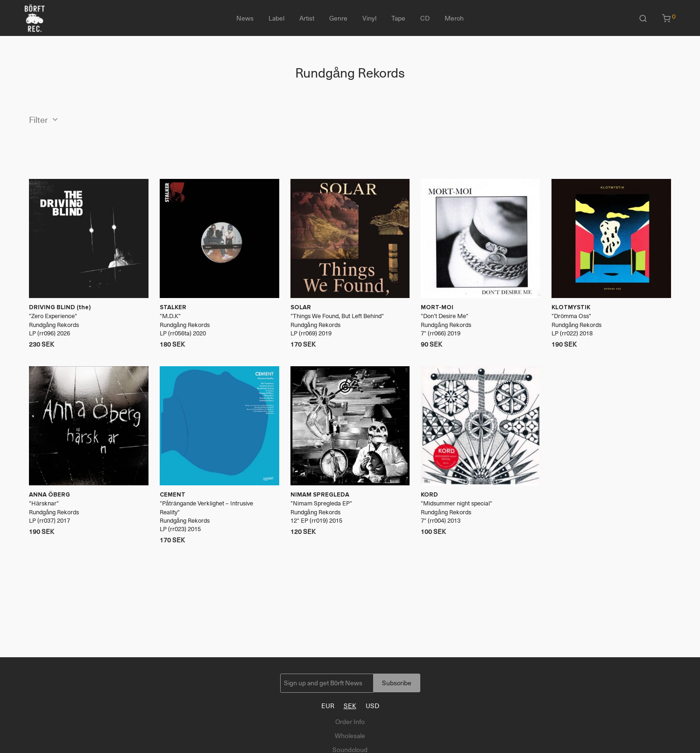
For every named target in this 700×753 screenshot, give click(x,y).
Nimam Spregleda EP (321, 503)
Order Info (350, 722)
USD (372, 706)
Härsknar (44, 503)
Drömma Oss (571, 316)
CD (425, 18)
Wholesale (350, 736)
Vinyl (369, 18)
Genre (338, 18)
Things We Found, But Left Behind (337, 316)
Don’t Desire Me (445, 316)
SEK (350, 706)
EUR (328, 706)
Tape (398, 18)
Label (276, 18)
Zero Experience (53, 316)
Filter (39, 120)
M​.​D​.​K (170, 316)
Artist (307, 18)
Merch (454, 18)
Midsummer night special (456, 503)
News (245, 18)
